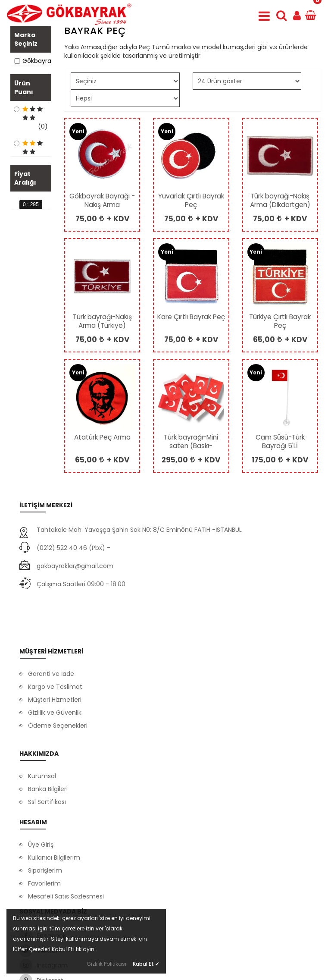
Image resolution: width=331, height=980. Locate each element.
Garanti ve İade (51, 629)
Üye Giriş (41, 803)
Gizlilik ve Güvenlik (55, 668)
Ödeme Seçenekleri (58, 681)
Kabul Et (146, 964)
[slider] (14, 282)
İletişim (39, 761)
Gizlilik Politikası (106, 964)
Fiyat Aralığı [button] (25, 243)
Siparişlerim (45, 829)
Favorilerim (44, 842)
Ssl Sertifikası (47, 748)
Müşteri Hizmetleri (55, 655)
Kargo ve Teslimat (55, 642)
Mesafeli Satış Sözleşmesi (66, 855)
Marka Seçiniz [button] (26, 39)
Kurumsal (42, 722)
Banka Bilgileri (48, 735)
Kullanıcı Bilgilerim (54, 816)
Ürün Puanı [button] (24, 100)
